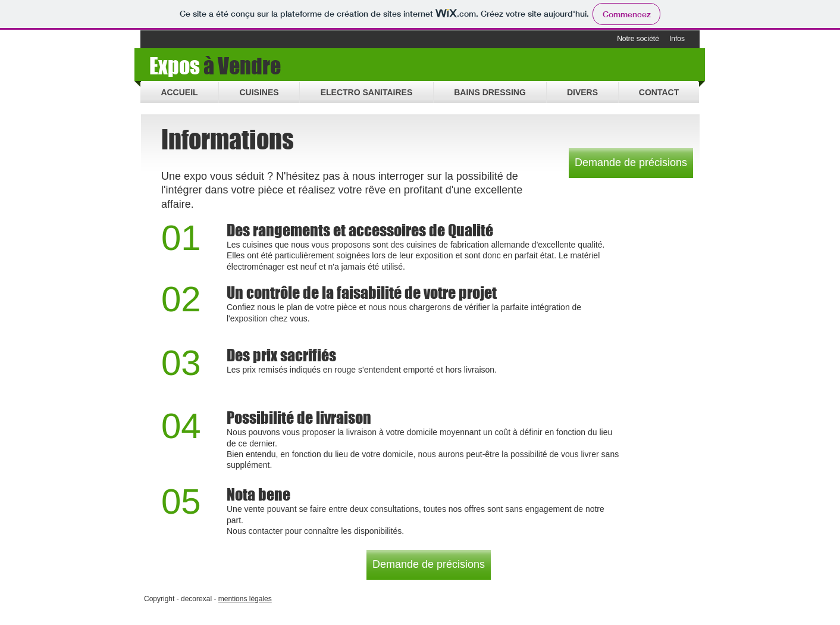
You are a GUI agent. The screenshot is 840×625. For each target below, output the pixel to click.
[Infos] (677, 39)
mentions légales (245, 599)
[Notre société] (638, 39)
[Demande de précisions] (631, 163)
